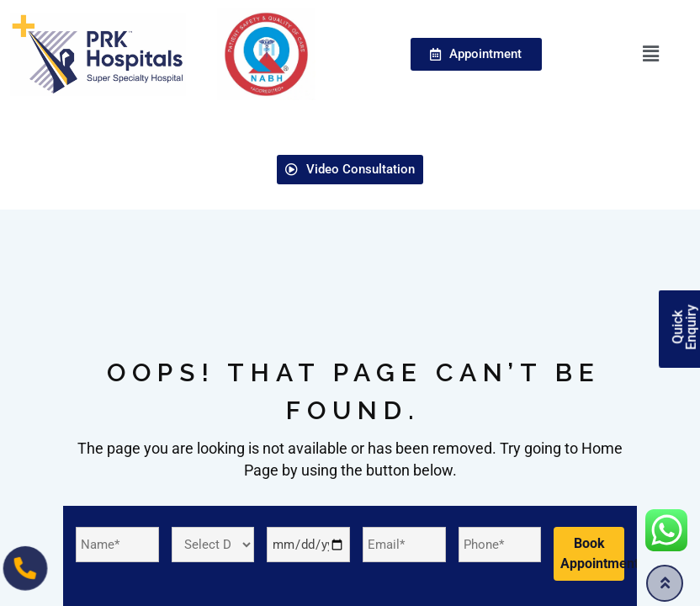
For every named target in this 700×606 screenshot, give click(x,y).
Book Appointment (592, 553)
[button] (651, 54)
